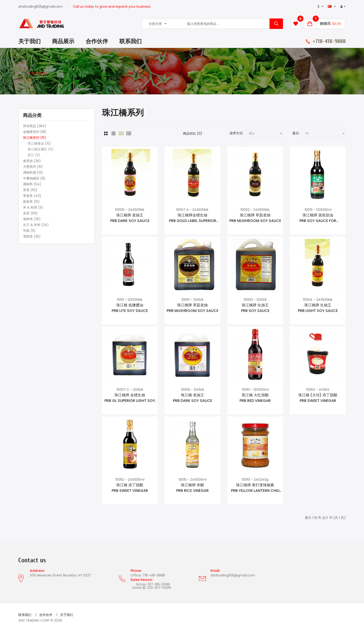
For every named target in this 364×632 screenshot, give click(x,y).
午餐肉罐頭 (34, 178)
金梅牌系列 (35, 132)
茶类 (30, 190)
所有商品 (35, 126)
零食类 (32, 196)
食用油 (32, 161)
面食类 (31, 202)
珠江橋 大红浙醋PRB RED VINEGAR (255, 398)
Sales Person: (142, 580)
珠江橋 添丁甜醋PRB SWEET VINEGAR (130, 488)
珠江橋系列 (38, 73)
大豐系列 (33, 167)
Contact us (32, 560)
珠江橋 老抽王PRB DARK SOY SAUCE (193, 398)
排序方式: (236, 133)
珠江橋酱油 (39, 143)
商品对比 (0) (193, 133)
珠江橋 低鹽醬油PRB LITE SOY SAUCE (130, 308)
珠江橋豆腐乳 (41, 149)
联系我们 (25, 615)
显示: (296, 133)
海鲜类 (32, 219)
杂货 (30, 213)
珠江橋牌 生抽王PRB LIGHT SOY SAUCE (318, 308)
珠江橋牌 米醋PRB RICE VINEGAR (192, 488)
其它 (34, 155)
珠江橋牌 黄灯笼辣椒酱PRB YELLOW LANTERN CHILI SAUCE (255, 488)
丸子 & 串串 (36, 225)
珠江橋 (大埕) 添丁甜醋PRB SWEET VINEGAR (318, 398)
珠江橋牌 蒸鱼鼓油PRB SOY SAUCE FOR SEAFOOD (318, 218)
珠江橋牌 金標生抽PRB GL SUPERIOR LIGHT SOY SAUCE (130, 398)
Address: (37, 571)
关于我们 (67, 615)
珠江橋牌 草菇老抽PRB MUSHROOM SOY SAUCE (255, 218)
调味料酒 (33, 172)
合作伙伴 (46, 615)
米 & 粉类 (33, 207)
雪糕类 (32, 236)
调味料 (32, 184)
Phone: (136, 571)
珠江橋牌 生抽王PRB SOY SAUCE (255, 308)
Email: (215, 571)
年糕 (29, 231)
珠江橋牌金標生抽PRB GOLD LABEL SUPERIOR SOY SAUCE (193, 218)
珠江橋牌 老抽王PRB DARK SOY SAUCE (130, 218)
